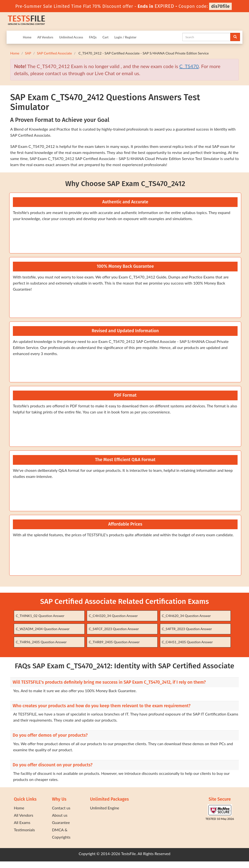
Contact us (61, 808)
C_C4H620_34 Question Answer (186, 616)
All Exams (22, 822)
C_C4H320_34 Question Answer (113, 616)
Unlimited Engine (105, 808)
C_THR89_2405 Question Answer (114, 642)
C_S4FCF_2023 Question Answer (114, 629)
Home (27, 37)
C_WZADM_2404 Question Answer (43, 629)
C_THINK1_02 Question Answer (40, 616)
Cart (105, 37)
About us (60, 815)
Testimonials (24, 830)
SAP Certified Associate (54, 53)
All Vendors (45, 37)
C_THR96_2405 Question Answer (41, 642)
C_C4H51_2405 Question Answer (187, 642)
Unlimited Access (71, 37)
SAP (28, 53)
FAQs (93, 37)
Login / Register (125, 37)
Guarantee (61, 822)
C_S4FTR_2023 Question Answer (187, 629)
